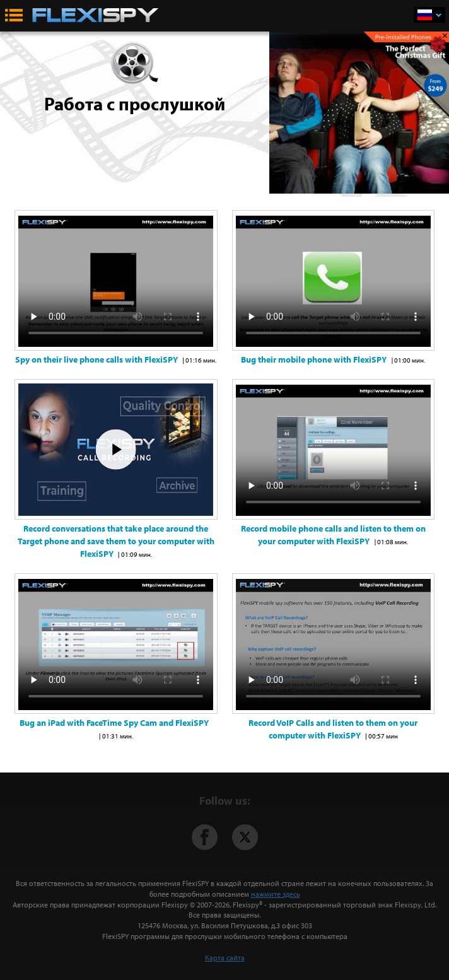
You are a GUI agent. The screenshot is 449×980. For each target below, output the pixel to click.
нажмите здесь (276, 894)
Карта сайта (225, 958)
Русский (439, 15)
